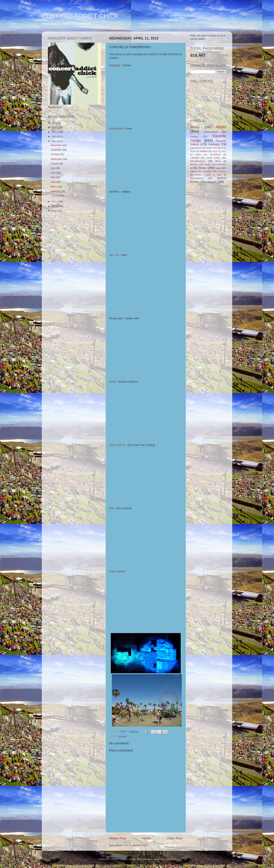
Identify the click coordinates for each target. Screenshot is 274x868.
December (56, 145)
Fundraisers (196, 148)
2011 (55, 201)
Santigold (115, 65)
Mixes (218, 161)
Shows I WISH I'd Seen (208, 175)
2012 (55, 141)
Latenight (195, 158)
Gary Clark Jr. (117, 445)
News (218, 168)
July (53, 168)
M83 (112, 508)
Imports (215, 151)
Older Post (175, 838)
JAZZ (224, 151)
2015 (55, 127)
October (55, 154)
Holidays (204, 151)
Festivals (122, 736)
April (53, 182)
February (56, 191)
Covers (194, 136)
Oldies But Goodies (201, 171)
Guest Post (211, 148)
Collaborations (211, 132)
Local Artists (213, 158)
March (54, 187)
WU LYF (114, 255)
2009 (55, 211)
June (54, 173)
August (55, 164)
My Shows (200, 168)
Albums (195, 127)
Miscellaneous (198, 161)
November (56, 150)
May (53, 177)
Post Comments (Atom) (136, 845)
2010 (55, 206)
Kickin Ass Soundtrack (208, 155)
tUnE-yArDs (116, 129)
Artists (221, 127)
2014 (55, 132)
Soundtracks (197, 178)
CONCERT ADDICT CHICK (80, 16)
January (55, 196)
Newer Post (118, 838)
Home (146, 838)
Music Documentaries (216, 165)
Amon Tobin (116, 571)
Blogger (171, 859)
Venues (212, 182)
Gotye (113, 382)
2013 (55, 136)
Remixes (222, 172)
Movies (194, 164)
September (57, 159)
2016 (55, 123)
